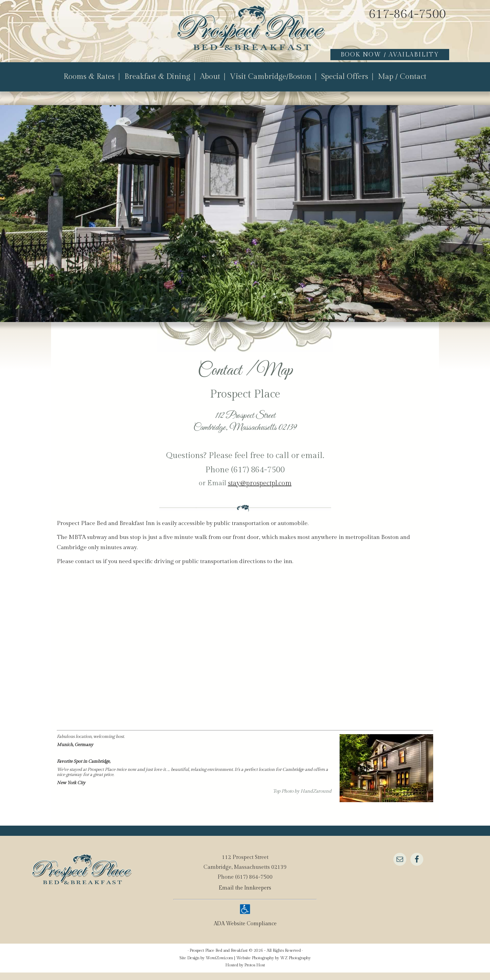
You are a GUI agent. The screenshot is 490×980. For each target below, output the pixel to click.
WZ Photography (295, 965)
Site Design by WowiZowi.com (206, 965)
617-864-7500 (407, 14)
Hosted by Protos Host (245, 973)
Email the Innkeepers (245, 895)
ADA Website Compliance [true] (245, 931)
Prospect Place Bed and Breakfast (238, 37)
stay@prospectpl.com (260, 491)
